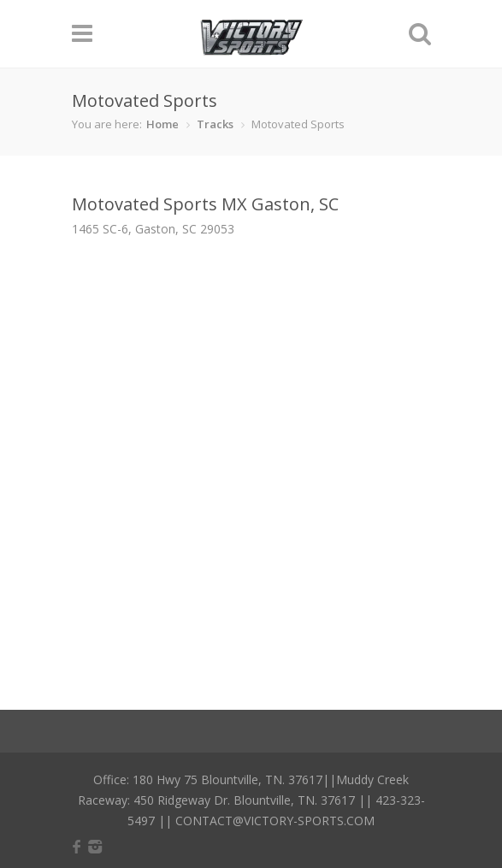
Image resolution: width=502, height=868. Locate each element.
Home (162, 124)
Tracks (215, 124)
